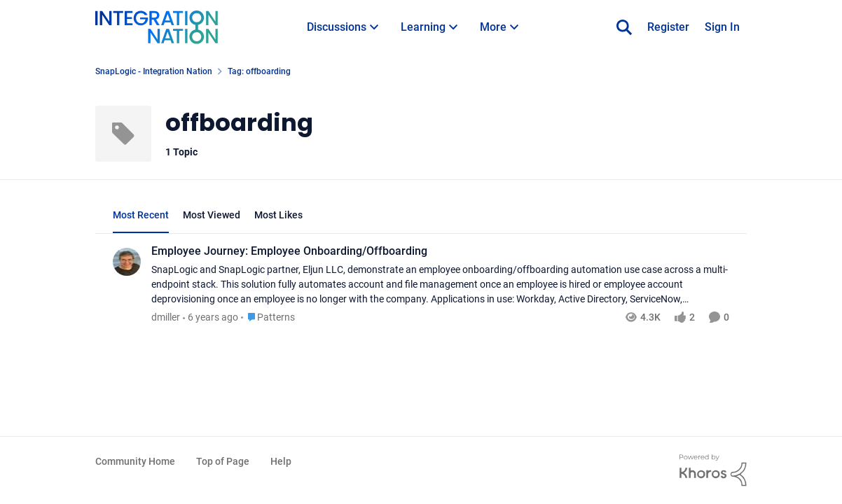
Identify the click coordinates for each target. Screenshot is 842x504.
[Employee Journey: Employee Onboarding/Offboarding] (440, 285)
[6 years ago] (210, 317)
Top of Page (223, 461)
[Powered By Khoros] (713, 470)
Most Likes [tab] (278, 215)
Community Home (135, 461)
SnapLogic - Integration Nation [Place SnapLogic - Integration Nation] (154, 71)
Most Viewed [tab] (212, 215)
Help (281, 461)
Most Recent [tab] (141, 215)
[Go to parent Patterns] (268, 317)
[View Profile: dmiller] (127, 262)
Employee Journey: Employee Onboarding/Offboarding (289, 251)
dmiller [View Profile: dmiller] (166, 317)
